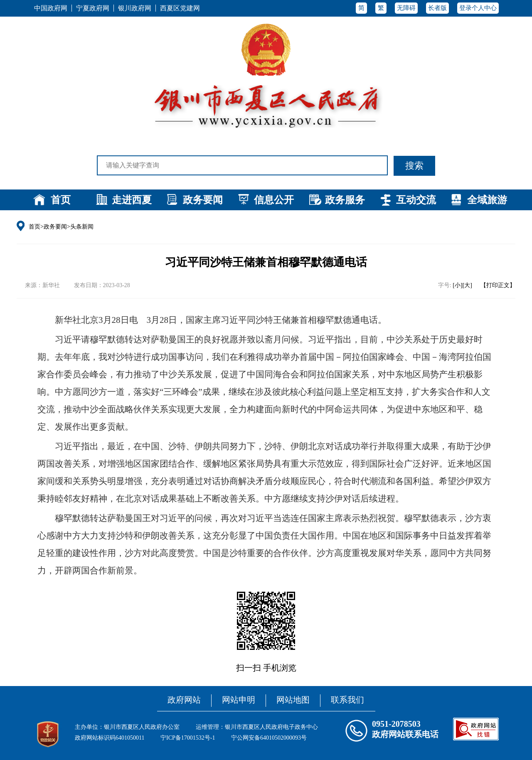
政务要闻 (203, 200)
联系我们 (347, 700)
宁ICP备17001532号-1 (188, 738)
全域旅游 (487, 200)
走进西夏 (132, 200)
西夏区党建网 (180, 8)
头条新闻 (82, 227)
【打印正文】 (498, 285)
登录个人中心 (478, 8)
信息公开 (274, 200)
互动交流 (416, 200)
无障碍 (406, 8)
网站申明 (239, 700)
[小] (457, 285)
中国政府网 (51, 8)
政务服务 (345, 200)
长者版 (437, 8)
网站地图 (293, 700)
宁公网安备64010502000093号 (269, 738)
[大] (467, 285)
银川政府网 (135, 8)
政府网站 (184, 700)
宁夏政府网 (93, 8)
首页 (61, 200)
